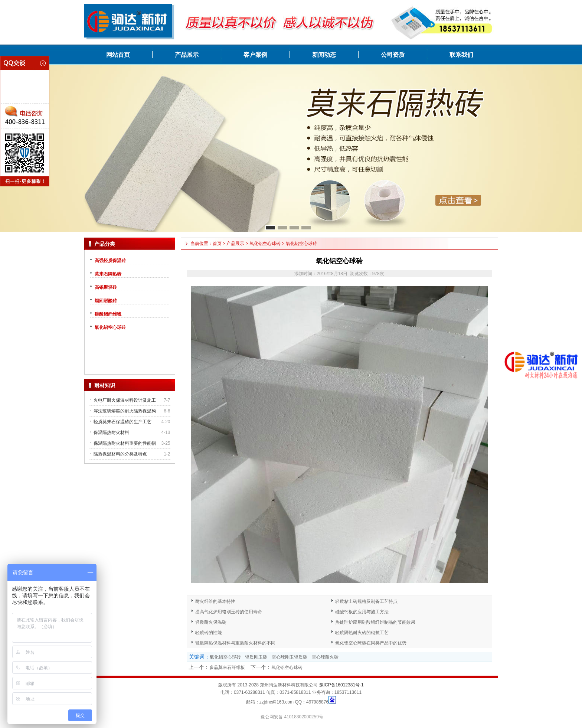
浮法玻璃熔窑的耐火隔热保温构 (125, 411)
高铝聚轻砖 (106, 287)
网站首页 (118, 55)
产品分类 (105, 244)
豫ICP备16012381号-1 (341, 685)
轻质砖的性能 (209, 633)
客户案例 (255, 55)
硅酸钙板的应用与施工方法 (362, 612)
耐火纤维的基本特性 (215, 601)
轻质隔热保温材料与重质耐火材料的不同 (235, 643)
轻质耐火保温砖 (211, 622)
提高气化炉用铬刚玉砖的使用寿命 (229, 612)
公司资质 (393, 55)
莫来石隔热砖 (108, 274)
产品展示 (187, 55)
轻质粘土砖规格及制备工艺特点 (366, 601)
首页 (217, 244)
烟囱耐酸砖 (106, 301)
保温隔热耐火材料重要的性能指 (125, 443)
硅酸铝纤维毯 (108, 314)
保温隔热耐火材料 (111, 432)
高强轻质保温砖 (110, 261)
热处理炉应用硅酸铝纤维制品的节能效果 (375, 622)
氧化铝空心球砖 (110, 327)
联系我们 (461, 55)
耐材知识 (105, 385)
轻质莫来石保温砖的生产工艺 (122, 422)
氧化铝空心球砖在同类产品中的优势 (371, 643)
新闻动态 (324, 55)
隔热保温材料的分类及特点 (120, 454)
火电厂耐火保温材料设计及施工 (125, 400)
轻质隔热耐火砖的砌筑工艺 (362, 633)
